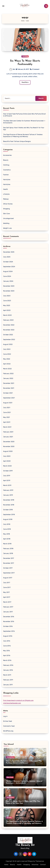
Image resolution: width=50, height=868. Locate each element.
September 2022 (9, 340)
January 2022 (8, 378)
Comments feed (9, 726)
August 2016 (8, 636)
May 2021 (7, 417)
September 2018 (9, 515)
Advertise (35, 865)
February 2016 (8, 665)
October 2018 (8, 510)
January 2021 (8, 437)
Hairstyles (7, 180)
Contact (43, 865)
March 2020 (7, 466)
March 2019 (7, 485)
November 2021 (9, 388)
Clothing (25, 56)
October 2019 (8, 471)
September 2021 (9, 398)
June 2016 (7, 646)
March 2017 (7, 602)
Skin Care (7, 214)
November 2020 (9, 446)
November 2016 (9, 621)
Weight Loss (7, 228)
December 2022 (9, 325)
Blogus (31, 861)
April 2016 (7, 656)
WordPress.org (8, 731)
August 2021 (8, 403)
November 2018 (9, 505)
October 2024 (8, 262)
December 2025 (9, 252)
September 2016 (9, 631)
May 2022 (7, 359)
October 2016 (8, 626)
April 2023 (7, 310)
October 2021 (8, 393)
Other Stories (8, 204)
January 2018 (8, 553)
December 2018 (9, 500)
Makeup (6, 199)
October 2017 (8, 568)
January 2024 (8, 281)
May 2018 (7, 534)
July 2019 (7, 476)
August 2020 (8, 451)
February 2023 (8, 320)
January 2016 (8, 670)
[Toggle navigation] (3, 6)
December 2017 (9, 558)
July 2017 (7, 583)
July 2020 (7, 456)
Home (6, 865)
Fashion (6, 175)
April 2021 (7, 422)
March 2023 (7, 315)
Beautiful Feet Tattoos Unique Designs (17, 141)
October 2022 (8, 335)
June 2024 (7, 276)
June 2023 (7, 301)
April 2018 (7, 539)
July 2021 (7, 408)
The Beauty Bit (25, 845)
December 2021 (9, 383)
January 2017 (8, 612)
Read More (25, 82)
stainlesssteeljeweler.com (12, 703)
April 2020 (7, 461)
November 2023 (9, 291)
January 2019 (8, 495)
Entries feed (8, 721)
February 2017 (8, 607)
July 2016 (7, 641)
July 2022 (7, 349)
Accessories (7, 155)
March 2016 (7, 660)
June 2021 (7, 412)
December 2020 (9, 442)
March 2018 (7, 544)
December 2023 (9, 286)
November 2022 (9, 330)
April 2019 (7, 481)
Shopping (7, 209)
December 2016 (9, 617)
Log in (5, 716)
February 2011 (8, 680)
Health (6, 189)
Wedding (6, 223)
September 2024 (9, 267)
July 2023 (7, 296)
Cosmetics (7, 170)
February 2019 (8, 490)
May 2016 (7, 651)
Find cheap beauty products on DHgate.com (18, 700)
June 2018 (7, 529)
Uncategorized (8, 218)
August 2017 (8, 578)
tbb (12, 69)
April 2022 (7, 364)
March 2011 (7, 675)
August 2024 (8, 271)
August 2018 (8, 519)
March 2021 (7, 427)
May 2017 (6, 592)
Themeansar (40, 861)
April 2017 (7, 597)
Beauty (6, 160)
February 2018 (8, 549)
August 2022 (8, 344)
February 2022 (8, 374)
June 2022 (7, 354)
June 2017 (7, 587)
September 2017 (9, 573)
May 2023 (7, 305)
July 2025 (7, 257)
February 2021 (8, 432)
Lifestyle (6, 194)
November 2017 (9, 563)
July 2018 (7, 524)
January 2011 (8, 685)
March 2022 (7, 369)
